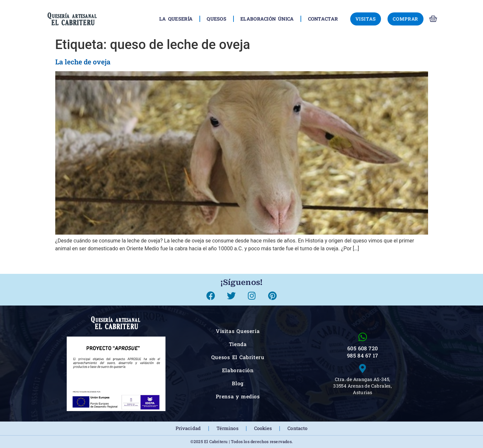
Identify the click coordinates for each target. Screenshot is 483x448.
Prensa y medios (238, 396)
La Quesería (176, 19)
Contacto (297, 428)
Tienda (238, 344)
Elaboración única (267, 19)
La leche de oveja (83, 62)
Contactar (323, 19)
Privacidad (188, 428)
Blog (238, 383)
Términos (227, 428)
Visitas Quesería (238, 331)
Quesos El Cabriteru (238, 357)
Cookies (263, 428)
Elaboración (238, 370)
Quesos (216, 19)
